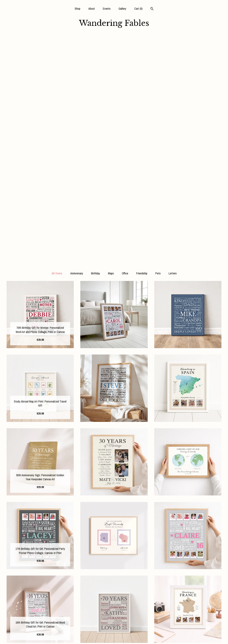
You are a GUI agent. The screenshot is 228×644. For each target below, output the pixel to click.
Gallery (122, 9)
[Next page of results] (145, 572)
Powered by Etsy (188, 619)
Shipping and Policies (40, 631)
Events (107, 9)
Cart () (138, 9)
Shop (77, 9)
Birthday (96, 46)
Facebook (114, 607)
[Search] (152, 9)
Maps (111, 46)
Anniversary (77, 46)
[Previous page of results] (83, 572)
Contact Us (40, 636)
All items (57, 46)
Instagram (114, 613)
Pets (158, 46)
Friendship (142, 46)
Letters (173, 46)
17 (131, 572)
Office (125, 46)
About (92, 9)
